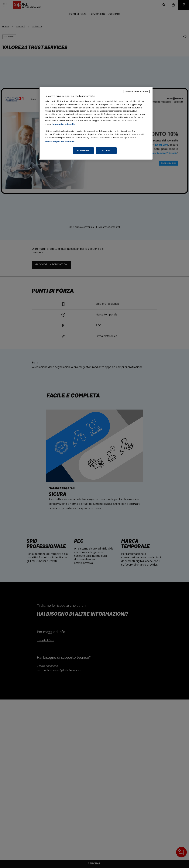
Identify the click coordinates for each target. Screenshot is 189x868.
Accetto (106, 150)
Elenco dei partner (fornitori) (60, 141)
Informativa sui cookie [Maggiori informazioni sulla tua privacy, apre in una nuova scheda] (64, 124)
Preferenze (83, 150)
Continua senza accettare (136, 91)
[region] (96, 123)
